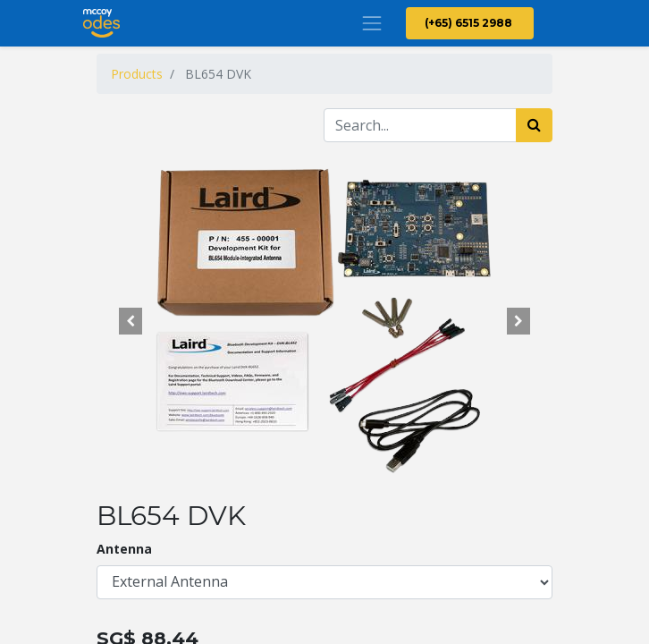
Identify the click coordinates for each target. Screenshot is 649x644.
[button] (131, 321)
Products (137, 74)
